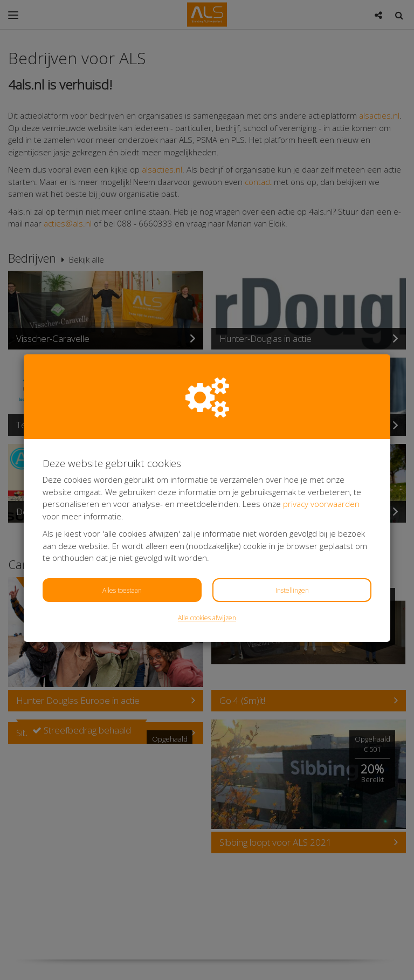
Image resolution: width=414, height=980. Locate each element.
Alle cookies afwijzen (207, 618)
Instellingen (292, 590)
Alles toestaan (122, 590)
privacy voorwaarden (321, 504)
